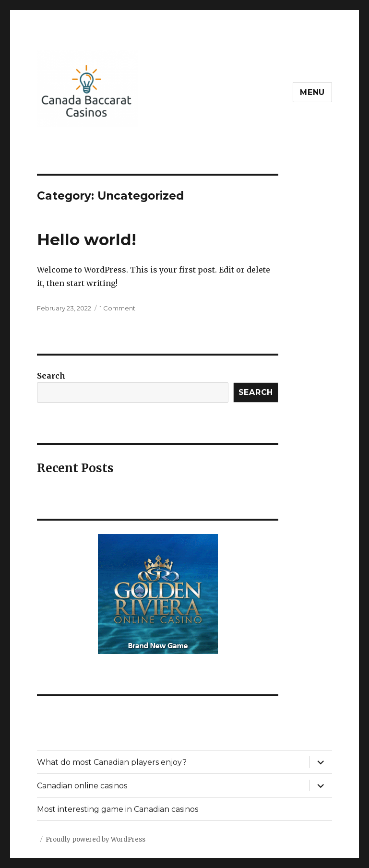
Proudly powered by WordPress (95, 839)
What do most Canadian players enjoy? (112, 762)
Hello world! (87, 239)
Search (51, 376)
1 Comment (118, 308)
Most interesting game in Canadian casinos (118, 809)
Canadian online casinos (82, 786)
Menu (312, 92)
